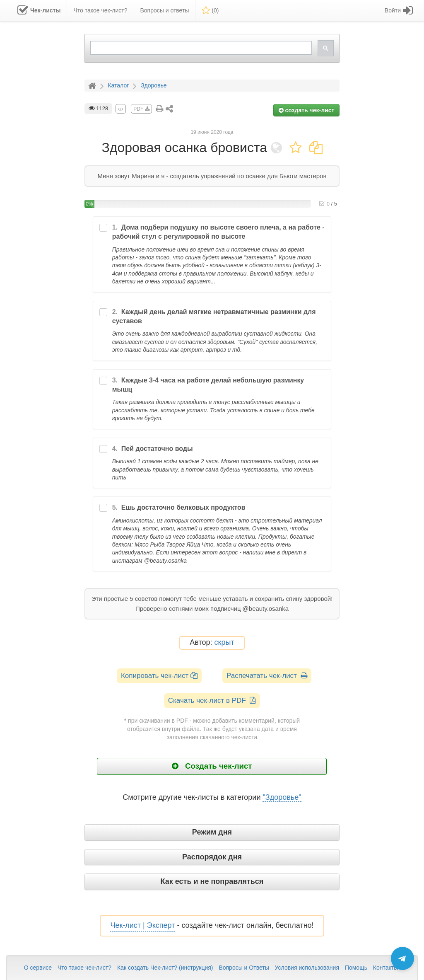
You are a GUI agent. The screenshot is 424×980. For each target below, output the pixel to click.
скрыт (224, 642)
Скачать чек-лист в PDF (212, 701)
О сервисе (38, 968)
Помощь (356, 968)
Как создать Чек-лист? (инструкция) (165, 968)
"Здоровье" (282, 797)
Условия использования (307, 968)
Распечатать (267, 676)
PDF (141, 109)
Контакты (385, 968)
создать (307, 110)
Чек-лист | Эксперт (142, 925)
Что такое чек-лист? (84, 968)
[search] (200, 48)
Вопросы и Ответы (244, 968)
